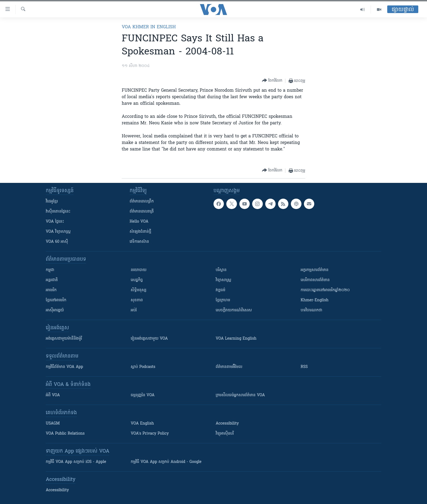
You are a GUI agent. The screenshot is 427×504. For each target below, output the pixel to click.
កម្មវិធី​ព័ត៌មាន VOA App (64, 367)
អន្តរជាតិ (52, 280)
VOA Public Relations (65, 434)
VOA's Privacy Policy (150, 434)
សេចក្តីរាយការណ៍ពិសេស (234, 310)
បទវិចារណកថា (311, 310)
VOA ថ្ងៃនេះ (55, 222)
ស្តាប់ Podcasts (143, 367)
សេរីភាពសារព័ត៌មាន (315, 280)
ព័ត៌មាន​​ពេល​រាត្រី (142, 212)
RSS (304, 367)
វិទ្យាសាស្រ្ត (223, 280)
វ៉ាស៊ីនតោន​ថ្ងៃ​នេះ (58, 212)
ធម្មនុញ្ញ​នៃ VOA (143, 395)
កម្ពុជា (50, 270)
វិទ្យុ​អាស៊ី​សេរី (225, 434)
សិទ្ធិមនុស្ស (139, 290)
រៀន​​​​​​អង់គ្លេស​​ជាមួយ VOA (149, 339)
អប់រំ (134, 310)
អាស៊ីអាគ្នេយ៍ (55, 310)
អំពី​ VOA (53, 395)
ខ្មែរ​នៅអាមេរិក (56, 300)
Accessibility (227, 424)
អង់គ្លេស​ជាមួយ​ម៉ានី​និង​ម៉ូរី (64, 339)
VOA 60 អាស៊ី (57, 242)
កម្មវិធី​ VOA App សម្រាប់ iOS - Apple (76, 462)
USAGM (53, 424)
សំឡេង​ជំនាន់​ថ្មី (140, 232)
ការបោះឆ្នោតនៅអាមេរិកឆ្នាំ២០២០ (325, 290)
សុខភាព (137, 300)
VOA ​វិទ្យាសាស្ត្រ (58, 232)
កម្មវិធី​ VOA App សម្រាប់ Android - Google (166, 462)
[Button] (272, 81)
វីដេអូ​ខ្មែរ (52, 202)
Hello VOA (139, 222)
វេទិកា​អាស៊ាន (139, 242)
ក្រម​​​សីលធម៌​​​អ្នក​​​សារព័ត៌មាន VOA (240, 395)
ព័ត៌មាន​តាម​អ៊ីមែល (229, 367)
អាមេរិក (51, 290)
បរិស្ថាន (221, 270)
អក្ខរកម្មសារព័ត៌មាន (315, 270)
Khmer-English (315, 300)
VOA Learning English (236, 339)
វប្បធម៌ (220, 290)
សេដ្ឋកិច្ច (137, 280)
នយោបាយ (139, 270)
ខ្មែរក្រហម (223, 300)
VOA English (142, 424)
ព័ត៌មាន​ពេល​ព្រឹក (142, 202)
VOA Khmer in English (149, 27)
